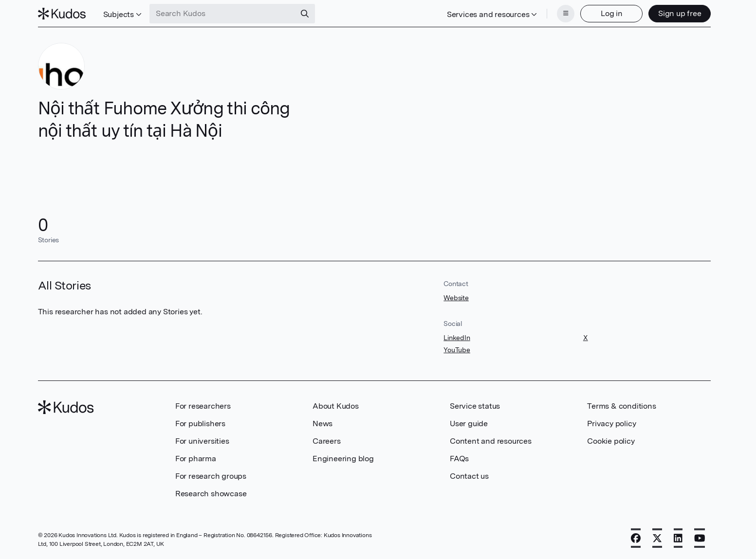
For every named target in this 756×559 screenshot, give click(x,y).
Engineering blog (343, 459)
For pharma (196, 459)
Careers (327, 441)
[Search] (305, 14)
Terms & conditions (621, 406)
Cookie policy (611, 441)
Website (456, 298)
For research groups (211, 476)
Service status (475, 406)
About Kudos (336, 406)
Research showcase (211, 494)
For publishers (200, 424)
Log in (612, 13)
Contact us (469, 476)
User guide (469, 424)
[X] (657, 538)
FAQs (459, 459)
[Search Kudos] (222, 14)
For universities (202, 441)
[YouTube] (700, 538)
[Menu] (566, 14)
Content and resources (491, 441)
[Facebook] (636, 538)
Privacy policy (611, 424)
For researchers (203, 406)
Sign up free (680, 13)
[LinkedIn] (678, 538)
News (323, 424)
